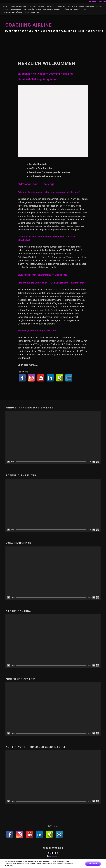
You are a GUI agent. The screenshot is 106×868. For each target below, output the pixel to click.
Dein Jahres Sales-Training (91, 6)
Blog (85, 9)
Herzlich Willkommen (18, 6)
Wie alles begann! (37, 6)
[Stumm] (94, 462)
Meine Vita (73, 6)
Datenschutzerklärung (12, 12)
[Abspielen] (9, 462)
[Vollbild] (97, 462)
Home (5, 6)
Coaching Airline (29, 25)
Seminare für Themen (32, 9)
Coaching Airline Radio (56, 6)
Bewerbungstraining (52, 9)
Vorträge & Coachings (12, 9)
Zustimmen (93, 864)
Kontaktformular (32, 12)
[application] (53, 437)
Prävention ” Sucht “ (71, 9)
